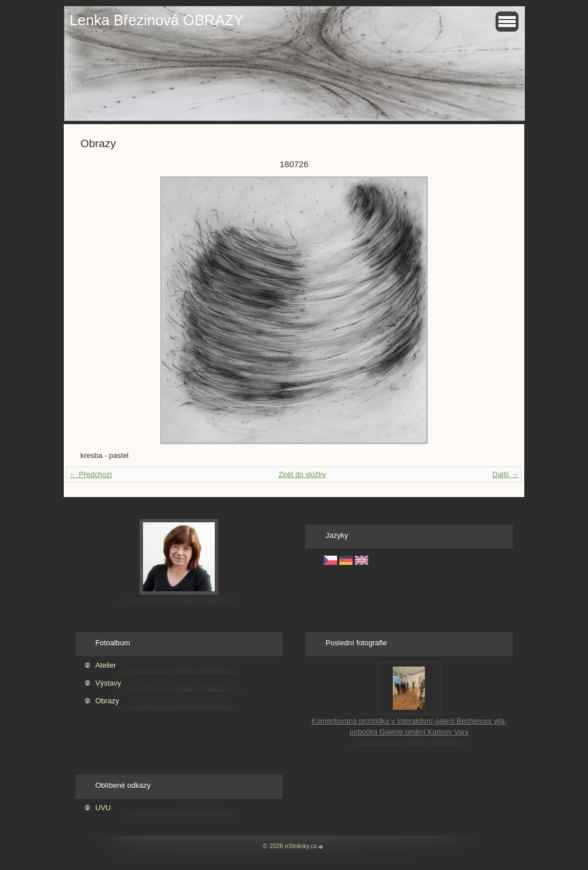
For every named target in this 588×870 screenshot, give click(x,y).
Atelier (106, 665)
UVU (103, 808)
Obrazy (107, 701)
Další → (505, 474)
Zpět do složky (302, 474)
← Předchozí (91, 474)
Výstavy (108, 683)
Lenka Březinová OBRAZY (156, 20)
